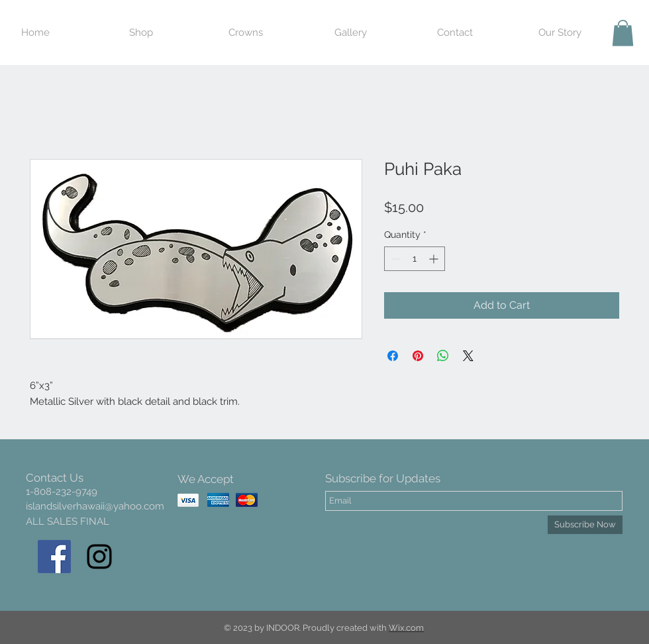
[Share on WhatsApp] (443, 356)
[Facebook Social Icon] (54, 557)
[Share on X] (468, 356)
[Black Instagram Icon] (99, 557)
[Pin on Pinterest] (418, 356)
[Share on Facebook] (393, 356)
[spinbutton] (415, 259)
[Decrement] (394, 259)
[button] (623, 33)
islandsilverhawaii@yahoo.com (95, 506)
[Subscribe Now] (585, 525)
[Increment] (435, 259)
